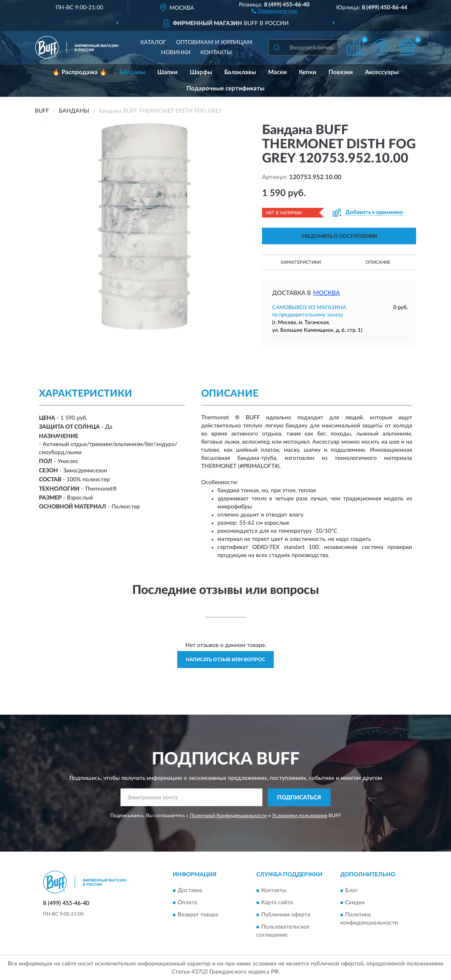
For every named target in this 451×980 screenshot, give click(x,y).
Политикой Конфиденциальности (228, 816)
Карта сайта (277, 903)
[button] (274, 11)
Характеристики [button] (301, 262)
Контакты (216, 53)
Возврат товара (198, 915)
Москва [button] (326, 293)
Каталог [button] (153, 43)
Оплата (187, 903)
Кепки (308, 72)
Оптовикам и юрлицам (214, 43)
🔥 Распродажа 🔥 (80, 72)
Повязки (341, 72)
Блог (351, 890)
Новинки (176, 53)
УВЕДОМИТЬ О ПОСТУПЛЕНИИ (339, 236)
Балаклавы (240, 72)
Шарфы (201, 72)
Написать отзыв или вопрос (225, 660)
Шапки (168, 72)
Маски (277, 72)
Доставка (190, 890)
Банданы (132, 72)
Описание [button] (378, 262)
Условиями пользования (300, 816)
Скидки (355, 903)
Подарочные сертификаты (225, 89)
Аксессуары (382, 72)
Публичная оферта (286, 915)
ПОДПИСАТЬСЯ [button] (299, 798)
